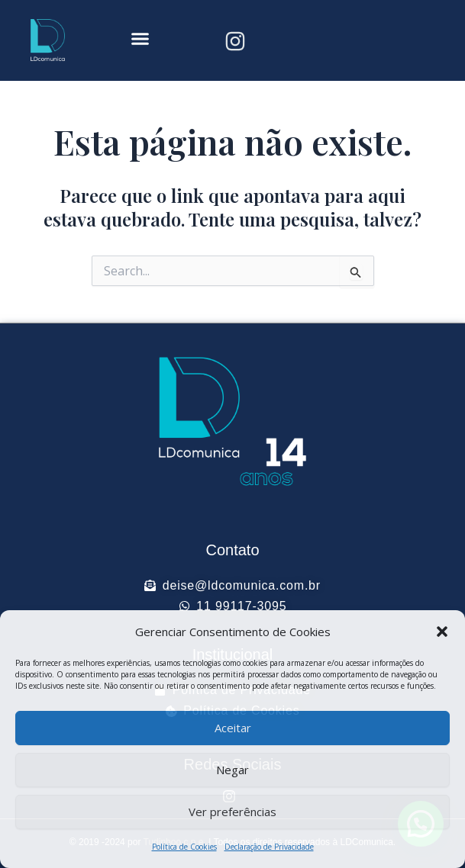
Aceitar (233, 728)
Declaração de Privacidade (269, 847)
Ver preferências (232, 812)
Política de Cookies (184, 847)
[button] (442, 632)
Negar (232, 770)
